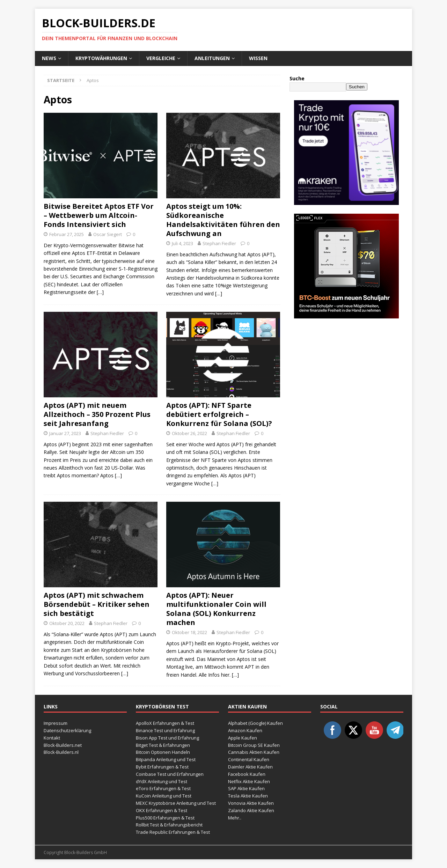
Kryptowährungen (101, 58)
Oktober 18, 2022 (189, 632)
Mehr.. (235, 818)
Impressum (56, 723)
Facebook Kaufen (247, 774)
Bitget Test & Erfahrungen (163, 745)
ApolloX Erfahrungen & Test (165, 723)
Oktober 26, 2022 (189, 433)
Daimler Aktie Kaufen (250, 767)
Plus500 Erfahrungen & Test (165, 818)
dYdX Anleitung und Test (162, 781)
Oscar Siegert (108, 234)
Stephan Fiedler (219, 243)
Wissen (258, 58)
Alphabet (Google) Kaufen (255, 723)
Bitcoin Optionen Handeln (163, 752)
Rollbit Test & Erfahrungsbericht (169, 825)
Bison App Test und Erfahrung (167, 738)
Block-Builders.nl (61, 752)
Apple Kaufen (243, 738)
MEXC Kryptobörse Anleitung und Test (176, 803)
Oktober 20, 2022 (67, 623)
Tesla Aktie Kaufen (248, 796)
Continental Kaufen (249, 759)
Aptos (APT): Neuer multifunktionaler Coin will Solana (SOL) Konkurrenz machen (216, 609)
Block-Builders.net (63, 745)
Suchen (357, 87)
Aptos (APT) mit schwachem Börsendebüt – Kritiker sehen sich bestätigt (97, 604)
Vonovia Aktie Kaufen (251, 803)
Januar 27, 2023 (65, 433)
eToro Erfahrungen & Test (163, 788)
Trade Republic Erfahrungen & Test (173, 832)
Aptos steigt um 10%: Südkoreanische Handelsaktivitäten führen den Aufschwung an (223, 220)
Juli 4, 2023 (182, 243)
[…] (100, 292)
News (49, 58)
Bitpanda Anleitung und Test (166, 759)
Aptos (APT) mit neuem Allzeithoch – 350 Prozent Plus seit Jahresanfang (97, 414)
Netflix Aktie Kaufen (249, 781)
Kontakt (52, 738)
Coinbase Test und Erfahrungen (170, 774)
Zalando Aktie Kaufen (251, 810)
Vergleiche (161, 58)
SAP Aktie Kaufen (246, 788)
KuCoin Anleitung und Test (164, 796)
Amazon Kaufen (245, 730)
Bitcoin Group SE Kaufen (254, 745)
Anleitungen (212, 58)
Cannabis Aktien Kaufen (254, 752)
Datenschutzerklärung (67, 730)
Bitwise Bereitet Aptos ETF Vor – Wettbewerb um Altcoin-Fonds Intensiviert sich (99, 215)
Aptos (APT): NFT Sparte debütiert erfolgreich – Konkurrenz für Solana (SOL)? (219, 414)
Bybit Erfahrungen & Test (162, 767)
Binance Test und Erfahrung (165, 730)
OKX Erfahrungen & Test (162, 810)
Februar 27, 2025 (67, 234)
